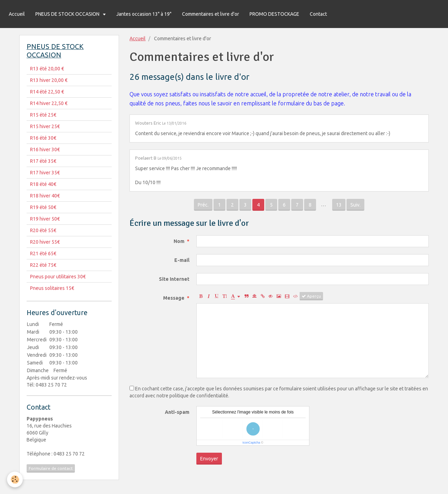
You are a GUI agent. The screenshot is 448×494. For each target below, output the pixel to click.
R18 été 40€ (43, 184)
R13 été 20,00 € (47, 69)
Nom (179, 241)
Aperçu (311, 296)
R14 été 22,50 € (47, 92)
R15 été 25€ (43, 115)
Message (174, 298)
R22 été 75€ (43, 265)
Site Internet (174, 279)
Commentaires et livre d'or (211, 14)
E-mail (182, 260)
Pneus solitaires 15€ (52, 288)
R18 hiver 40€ (45, 196)
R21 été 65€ (43, 253)
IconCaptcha (251, 443)
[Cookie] (15, 479)
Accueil (17, 14)
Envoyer (209, 459)
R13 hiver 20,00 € (49, 80)
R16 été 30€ (43, 138)
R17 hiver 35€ (45, 173)
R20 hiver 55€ (45, 242)
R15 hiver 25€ (45, 126)
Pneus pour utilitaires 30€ (58, 277)
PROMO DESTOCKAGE (274, 14)
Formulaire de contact (51, 468)
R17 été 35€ (43, 161)
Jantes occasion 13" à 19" (144, 14)
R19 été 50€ (43, 207)
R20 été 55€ (43, 230)
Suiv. (355, 205)
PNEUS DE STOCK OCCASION (68, 14)
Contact (318, 14)
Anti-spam (177, 412)
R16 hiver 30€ (45, 149)
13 (339, 205)
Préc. (203, 205)
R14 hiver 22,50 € (49, 103)
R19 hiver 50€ (45, 219)
